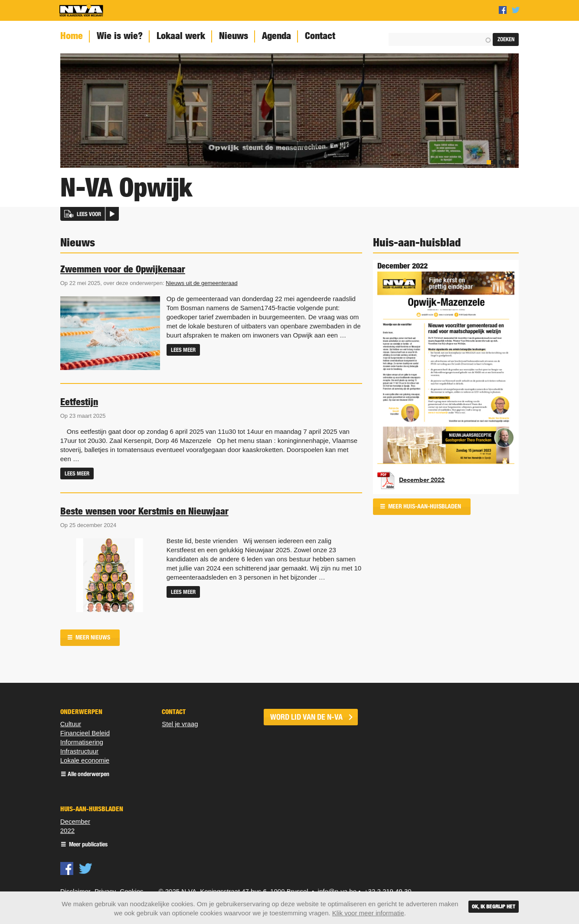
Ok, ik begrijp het (494, 906)
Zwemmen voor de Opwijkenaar (123, 269)
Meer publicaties (88, 845)
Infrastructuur (79, 751)
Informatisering (82, 742)
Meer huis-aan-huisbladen (424, 506)
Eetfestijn (79, 402)
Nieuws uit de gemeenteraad (202, 283)
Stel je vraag (180, 724)
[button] (90, 214)
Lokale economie (85, 760)
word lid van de (306, 717)
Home (72, 36)
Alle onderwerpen (88, 775)
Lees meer (183, 350)
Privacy (105, 891)
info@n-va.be (337, 891)
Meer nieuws (92, 637)
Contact (320, 36)
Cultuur (71, 724)
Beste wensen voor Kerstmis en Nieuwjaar (144, 511)
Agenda (276, 36)
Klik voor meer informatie (368, 913)
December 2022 (422, 480)
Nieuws (234, 36)
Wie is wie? (120, 36)
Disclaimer (75, 891)
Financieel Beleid (85, 733)
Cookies (131, 891)
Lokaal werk (181, 36)
